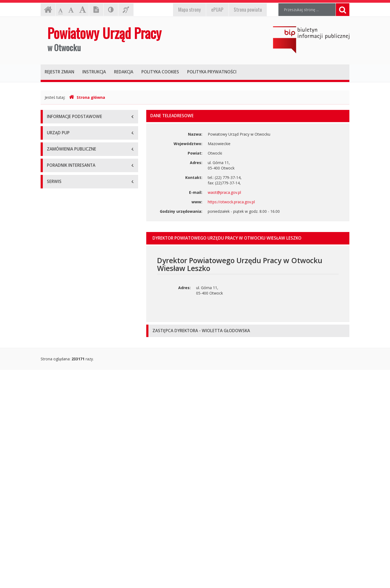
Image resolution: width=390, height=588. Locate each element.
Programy (56, 426)
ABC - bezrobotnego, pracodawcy (77, 414)
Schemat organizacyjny (67, 182)
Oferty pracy (58, 475)
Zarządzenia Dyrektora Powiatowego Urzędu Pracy (86, 227)
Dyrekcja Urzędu (61, 158)
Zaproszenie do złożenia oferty (74, 361)
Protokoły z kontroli (64, 254)
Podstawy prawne (63, 170)
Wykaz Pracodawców (66, 523)
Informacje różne (62, 511)
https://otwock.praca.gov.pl (231, 202)
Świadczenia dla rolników (69, 499)
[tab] (248, 238)
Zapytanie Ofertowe (64, 373)
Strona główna (87, 97)
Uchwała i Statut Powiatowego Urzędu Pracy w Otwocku (86, 209)
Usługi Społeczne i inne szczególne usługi (83, 385)
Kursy (52, 450)
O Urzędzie (56, 146)
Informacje (56, 266)
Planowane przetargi (65, 337)
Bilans (52, 296)
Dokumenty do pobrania (68, 463)
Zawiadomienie (60, 308)
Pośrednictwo (59, 438)
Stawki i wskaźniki (62, 487)
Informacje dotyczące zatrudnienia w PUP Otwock (84, 281)
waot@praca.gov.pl (224, 192)
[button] (248, 238)
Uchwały (54, 242)
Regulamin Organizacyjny (69, 195)
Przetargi (55, 349)
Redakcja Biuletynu (64, 552)
